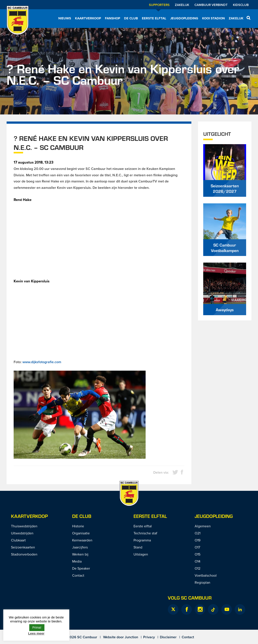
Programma (142, 540)
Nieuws (65, 18)
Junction (131, 637)
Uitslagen (141, 554)
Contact (78, 575)
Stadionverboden (24, 554)
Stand (138, 547)
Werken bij (80, 554)
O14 (198, 561)
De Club (131, 18)
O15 (198, 554)
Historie (78, 526)
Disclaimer (168, 637)
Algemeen (203, 526)
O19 (198, 540)
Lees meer (36, 633)
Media (77, 561)
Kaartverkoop (88, 18)
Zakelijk (182, 5)
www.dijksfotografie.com (42, 362)
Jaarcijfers (80, 547)
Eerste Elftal (150, 516)
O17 (197, 547)
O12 (198, 568)
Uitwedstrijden (22, 533)
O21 (198, 533)
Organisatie (81, 533)
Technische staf (145, 533)
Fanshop (113, 18)
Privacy (149, 637)
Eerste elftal (154, 18)
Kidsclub (241, 5)
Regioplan (202, 582)
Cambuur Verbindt (211, 5)
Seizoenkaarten (23, 547)
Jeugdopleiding (184, 18)
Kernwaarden (82, 540)
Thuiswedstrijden (24, 526)
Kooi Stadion (213, 18)
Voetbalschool (206, 575)
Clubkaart (18, 540)
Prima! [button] (37, 627)
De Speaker (81, 568)
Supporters (159, 5)
